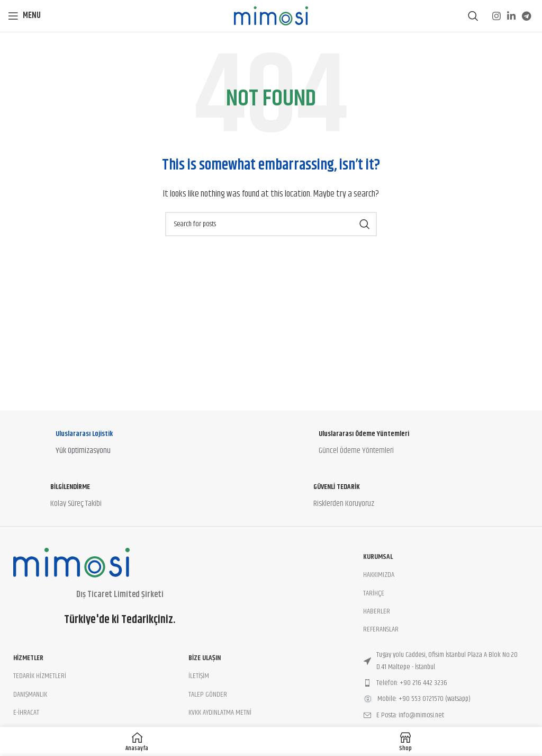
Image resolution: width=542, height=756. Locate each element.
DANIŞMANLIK (30, 695)
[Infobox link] (139, 445)
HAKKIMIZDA (379, 575)
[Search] (473, 16)
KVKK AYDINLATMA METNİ (220, 713)
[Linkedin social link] (511, 16)
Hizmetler (28, 658)
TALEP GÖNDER (208, 695)
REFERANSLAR (381, 629)
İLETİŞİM (199, 676)
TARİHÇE (374, 593)
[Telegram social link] (526, 16)
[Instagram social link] (496, 16)
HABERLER (377, 611)
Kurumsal (378, 557)
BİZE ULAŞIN (205, 658)
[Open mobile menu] (24, 16)
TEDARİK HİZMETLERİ (40, 676)
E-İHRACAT (26, 713)
